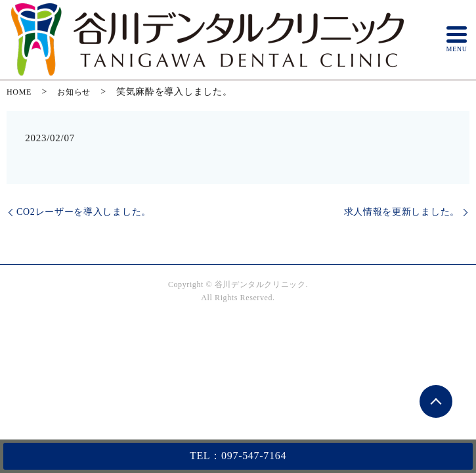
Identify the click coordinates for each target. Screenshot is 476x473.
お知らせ (74, 92)
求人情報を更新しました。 (402, 212)
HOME (19, 92)
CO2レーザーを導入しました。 (84, 212)
